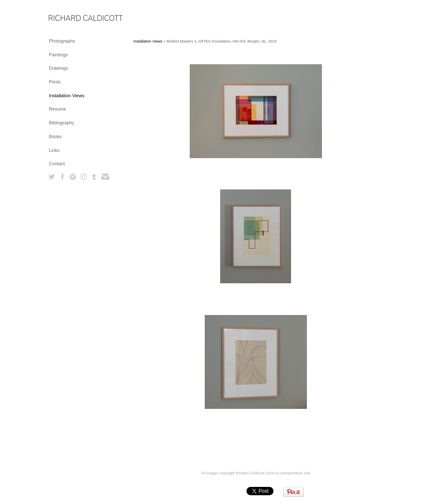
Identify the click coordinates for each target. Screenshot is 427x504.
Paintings (58, 55)
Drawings (58, 68)
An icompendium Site (293, 473)
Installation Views (67, 96)
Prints (55, 82)
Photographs (62, 41)
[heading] (70, 19)
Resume (57, 109)
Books (55, 136)
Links (54, 150)
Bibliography (62, 123)
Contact (57, 164)
